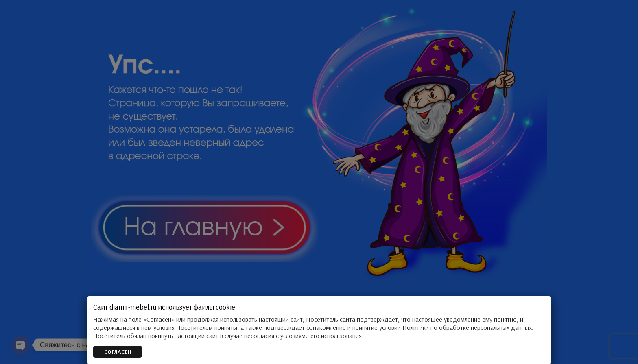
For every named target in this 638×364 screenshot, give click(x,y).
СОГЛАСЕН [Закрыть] (118, 352)
